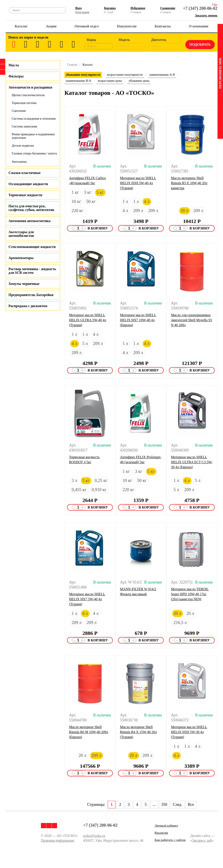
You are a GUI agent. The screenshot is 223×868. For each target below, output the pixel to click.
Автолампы (19, 162)
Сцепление (19, 111)
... (154, 804)
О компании (199, 26)
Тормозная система (24, 103)
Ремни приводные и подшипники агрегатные (33, 136)
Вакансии (161, 833)
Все (191, 804)
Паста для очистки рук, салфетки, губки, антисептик (31, 208)
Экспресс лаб (202, 840)
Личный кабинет (166, 826)
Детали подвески (23, 146)
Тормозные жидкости (25, 195)
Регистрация (82, 12)
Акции (51, 26)
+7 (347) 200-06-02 (200, 8)
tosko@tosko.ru (94, 836)
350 (164, 804)
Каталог (21, 26)
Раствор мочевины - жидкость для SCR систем (32, 271)
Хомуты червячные (24, 284)
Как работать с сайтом (170, 840)
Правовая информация (58, 840)
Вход (79, 8)
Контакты (163, 26)
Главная (72, 65)
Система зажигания (24, 126)
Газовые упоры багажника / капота (34, 153)
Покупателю (127, 26)
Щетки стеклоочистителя (28, 95)
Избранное (138, 8)
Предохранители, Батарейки (31, 295)
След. (177, 804)
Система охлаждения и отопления (34, 119)
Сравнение (168, 8)
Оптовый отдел (87, 26)
